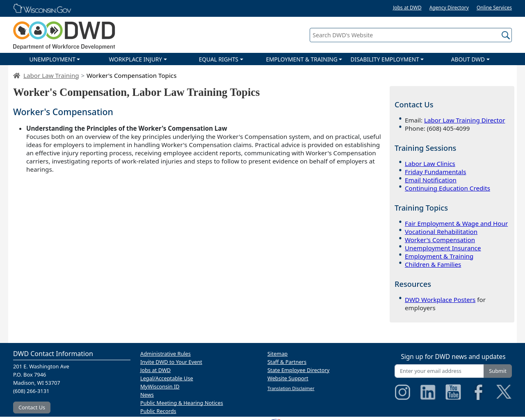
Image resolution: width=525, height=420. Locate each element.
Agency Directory (449, 8)
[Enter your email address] (439, 371)
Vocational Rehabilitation (441, 232)
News (147, 395)
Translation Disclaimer (291, 388)
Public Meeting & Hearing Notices (182, 403)
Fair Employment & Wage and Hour (456, 223)
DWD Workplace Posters (440, 300)
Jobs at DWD (407, 8)
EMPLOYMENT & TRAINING (301, 59)
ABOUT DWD (468, 59)
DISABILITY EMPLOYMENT (385, 59)
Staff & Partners (287, 362)
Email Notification (431, 180)
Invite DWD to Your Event (171, 362)
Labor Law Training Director (465, 120)
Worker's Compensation (440, 240)
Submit (498, 371)
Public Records (158, 411)
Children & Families (433, 264)
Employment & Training (439, 256)
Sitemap (277, 354)
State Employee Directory (298, 370)
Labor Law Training (51, 75)
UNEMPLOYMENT (52, 59)
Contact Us (32, 407)
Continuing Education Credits (447, 188)
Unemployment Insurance (443, 248)
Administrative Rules (165, 354)
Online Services (494, 8)
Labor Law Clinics (430, 163)
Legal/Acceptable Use (167, 378)
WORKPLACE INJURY (135, 59)
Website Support (288, 378)
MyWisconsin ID (160, 386)
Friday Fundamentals (436, 172)
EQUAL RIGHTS (219, 59)
